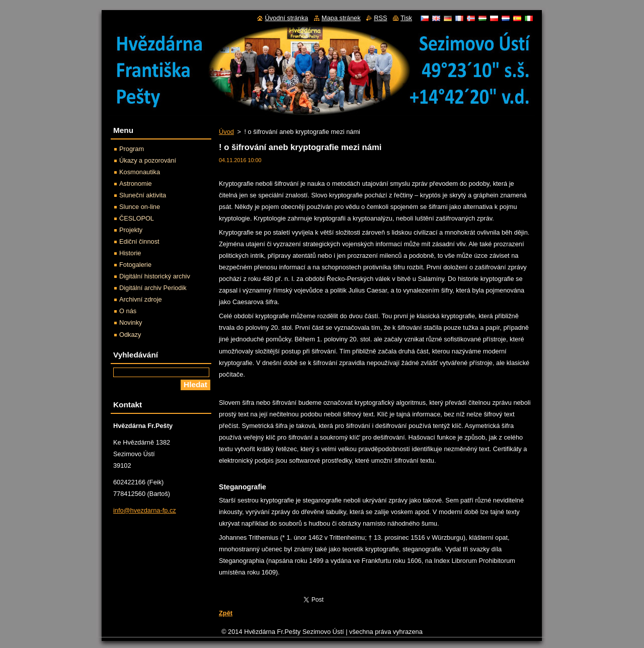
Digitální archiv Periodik (153, 288)
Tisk (406, 18)
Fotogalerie (135, 265)
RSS (380, 18)
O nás (128, 311)
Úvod (226, 132)
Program (132, 149)
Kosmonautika (140, 172)
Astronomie (136, 184)
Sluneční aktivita (143, 195)
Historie (130, 253)
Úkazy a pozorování (148, 160)
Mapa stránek (341, 18)
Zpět (226, 613)
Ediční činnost (139, 241)
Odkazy (130, 335)
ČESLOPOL (137, 218)
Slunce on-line (140, 207)
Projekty (131, 230)
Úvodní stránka (286, 18)
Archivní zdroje (141, 299)
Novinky (131, 322)
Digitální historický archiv (155, 276)
